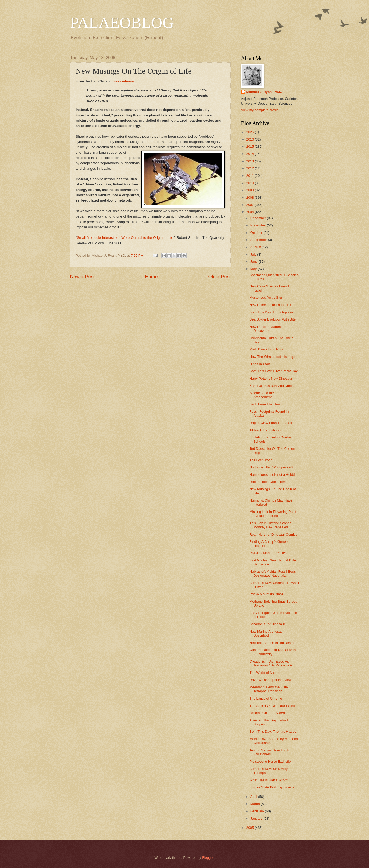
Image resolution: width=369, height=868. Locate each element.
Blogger (208, 858)
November (259, 225)
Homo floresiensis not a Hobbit (273, 475)
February (258, 811)
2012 (250, 168)
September (259, 240)
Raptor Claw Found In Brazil (271, 423)
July (254, 254)
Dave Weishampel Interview (271, 680)
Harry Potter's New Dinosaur (271, 378)
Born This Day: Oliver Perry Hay (274, 371)
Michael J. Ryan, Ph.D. (264, 92)
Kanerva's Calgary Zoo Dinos (272, 386)
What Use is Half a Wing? (269, 780)
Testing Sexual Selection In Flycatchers (270, 752)
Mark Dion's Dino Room (267, 349)
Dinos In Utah (260, 364)
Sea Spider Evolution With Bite (273, 319)
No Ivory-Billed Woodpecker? (272, 467)
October (257, 233)
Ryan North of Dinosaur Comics (273, 534)
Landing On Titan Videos (268, 713)
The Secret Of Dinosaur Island (272, 706)
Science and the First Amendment (266, 395)
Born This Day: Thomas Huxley (273, 732)
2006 (250, 212)
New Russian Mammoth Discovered (268, 329)
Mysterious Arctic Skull (267, 298)
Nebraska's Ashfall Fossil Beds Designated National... (273, 573)
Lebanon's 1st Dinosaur (267, 624)
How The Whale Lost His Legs (272, 357)
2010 (250, 183)
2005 (250, 828)
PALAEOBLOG (122, 23)
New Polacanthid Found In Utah (274, 305)
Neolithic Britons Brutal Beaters (273, 643)
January (257, 818)
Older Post (219, 277)
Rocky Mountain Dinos (267, 594)
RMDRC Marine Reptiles (268, 553)
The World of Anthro (265, 673)
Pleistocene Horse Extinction (271, 761)
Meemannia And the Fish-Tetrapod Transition (269, 689)
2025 (250, 132)
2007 (250, 205)
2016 (250, 139)
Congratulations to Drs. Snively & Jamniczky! (273, 652)
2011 (250, 176)
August (256, 247)
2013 (250, 161)
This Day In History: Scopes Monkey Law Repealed (271, 525)
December (259, 218)
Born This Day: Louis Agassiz (272, 312)
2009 (250, 190)
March (256, 804)
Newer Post (82, 277)
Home (151, 277)
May (254, 269)
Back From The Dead (266, 404)
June (255, 262)
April (254, 797)
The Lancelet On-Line (266, 698)
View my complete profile (260, 110)
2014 (250, 154)
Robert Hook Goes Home (269, 482)
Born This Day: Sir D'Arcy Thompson (269, 771)
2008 (250, 197)
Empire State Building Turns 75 (273, 787)
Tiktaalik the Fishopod (266, 430)
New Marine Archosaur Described (267, 633)
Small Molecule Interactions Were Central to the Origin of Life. (125, 238)
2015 (250, 146)
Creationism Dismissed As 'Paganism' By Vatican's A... (272, 663)
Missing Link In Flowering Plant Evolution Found (273, 514)
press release (123, 81)
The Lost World (261, 460)
